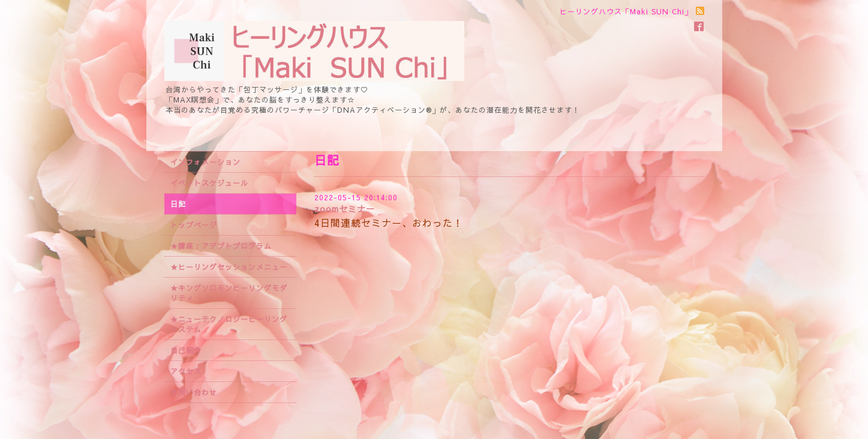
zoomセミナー (345, 209)
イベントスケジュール (209, 183)
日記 (178, 204)
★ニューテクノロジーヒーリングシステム (229, 324)
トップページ (194, 225)
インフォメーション (205, 162)
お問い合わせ (194, 392)
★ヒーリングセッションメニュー (229, 267)
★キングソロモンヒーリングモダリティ (229, 293)
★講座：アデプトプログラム (221, 246)
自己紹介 (186, 350)
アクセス (186, 371)
